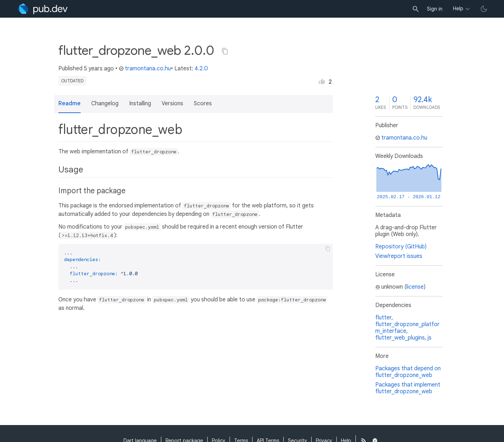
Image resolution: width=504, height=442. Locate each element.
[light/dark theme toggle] (484, 9)
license (415, 287)
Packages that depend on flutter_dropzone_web (408, 372)
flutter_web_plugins (400, 338)
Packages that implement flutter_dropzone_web (408, 388)
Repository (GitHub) (401, 247)
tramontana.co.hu (145, 69)
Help (458, 8)
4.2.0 (201, 69)
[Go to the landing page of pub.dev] (43, 9)
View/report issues (399, 256)
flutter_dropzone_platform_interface (407, 328)
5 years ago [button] (99, 69)
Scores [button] (203, 104)
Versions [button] (172, 104)
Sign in (435, 9)
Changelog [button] (105, 104)
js (430, 338)
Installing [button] (140, 104)
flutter (383, 318)
